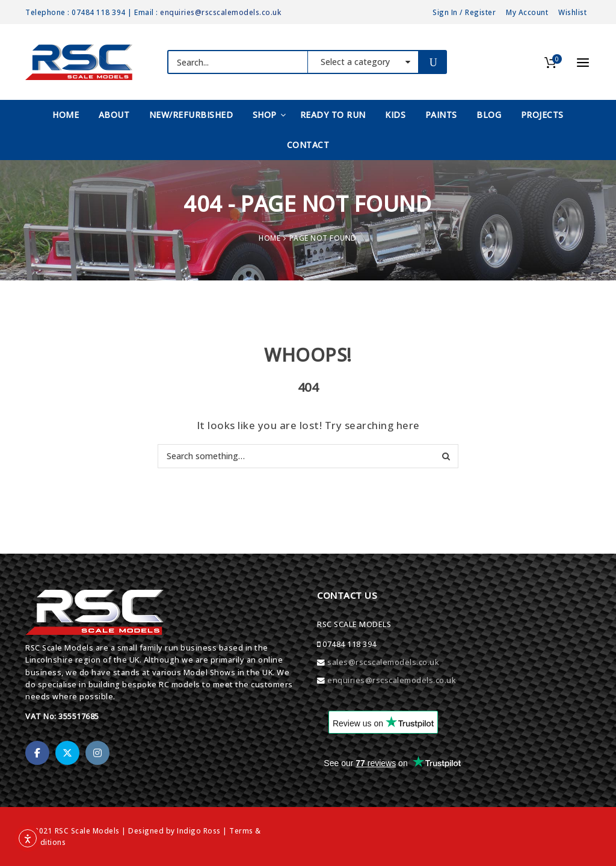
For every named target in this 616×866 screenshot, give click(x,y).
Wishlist (572, 12)
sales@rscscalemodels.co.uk (383, 662)
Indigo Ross (199, 830)
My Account (527, 12)
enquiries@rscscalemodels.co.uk (220, 12)
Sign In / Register (464, 12)
